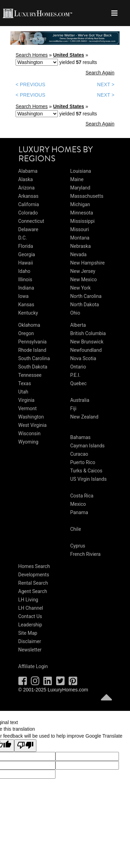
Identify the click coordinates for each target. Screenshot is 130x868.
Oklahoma (29, 325)
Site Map (28, 633)
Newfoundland (86, 350)
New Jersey (83, 271)
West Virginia (33, 425)
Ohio (75, 313)
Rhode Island (32, 350)
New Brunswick (87, 342)
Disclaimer (30, 641)
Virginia (27, 400)
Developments (34, 575)
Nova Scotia (83, 358)
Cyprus (78, 546)
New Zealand (84, 417)
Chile (76, 529)
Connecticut (31, 221)
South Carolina (34, 358)
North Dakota (85, 305)
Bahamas (81, 437)
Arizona (27, 188)
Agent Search (33, 591)
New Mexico (84, 279)
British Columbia (88, 333)
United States (68, 55)
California (29, 204)
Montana (80, 238)
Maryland (80, 188)
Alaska (26, 179)
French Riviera (86, 554)
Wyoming (28, 442)
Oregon (26, 333)
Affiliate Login (33, 666)
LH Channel (31, 608)
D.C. (23, 238)
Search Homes (32, 55)
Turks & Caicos (86, 471)
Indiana (26, 288)
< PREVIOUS (31, 84)
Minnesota (82, 213)
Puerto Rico (83, 462)
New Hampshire (88, 263)
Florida (26, 246)
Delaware (28, 229)
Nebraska (81, 246)
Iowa (24, 296)
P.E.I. (75, 375)
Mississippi (83, 221)
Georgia (27, 254)
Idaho (24, 271)
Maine (77, 179)
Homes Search (34, 566)
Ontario (78, 367)
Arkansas (28, 196)
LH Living (28, 600)
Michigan (80, 204)
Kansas (26, 305)
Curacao (79, 454)
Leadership (30, 625)
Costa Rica (82, 496)
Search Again (100, 73)
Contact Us (30, 616)
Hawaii (26, 263)
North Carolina (86, 296)
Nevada (79, 254)
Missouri (80, 229)
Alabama (28, 171)
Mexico (78, 504)
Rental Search (33, 583)
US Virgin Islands (89, 479)
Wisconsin (29, 433)
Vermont (28, 408)
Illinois (25, 279)
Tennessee (30, 375)
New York (81, 288)
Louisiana (81, 171)
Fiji (73, 408)
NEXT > (106, 84)
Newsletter (30, 650)
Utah (23, 392)
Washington (31, 417)
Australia (80, 400)
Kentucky (28, 313)
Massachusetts (87, 196)
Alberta (78, 325)
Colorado (28, 213)
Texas (25, 383)
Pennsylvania (33, 342)
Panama (79, 512)
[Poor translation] (25, 746)
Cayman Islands (88, 446)
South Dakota (33, 367)
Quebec (79, 383)
